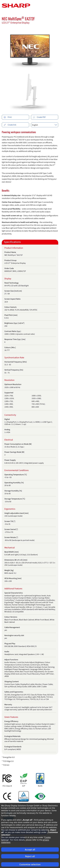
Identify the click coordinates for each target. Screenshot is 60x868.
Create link (10, 125)
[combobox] (45, 125)
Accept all (30, 850)
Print (8, 117)
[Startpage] (16, 6)
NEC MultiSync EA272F (18, 19)
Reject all (30, 856)
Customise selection (30, 864)
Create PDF (39, 117)
